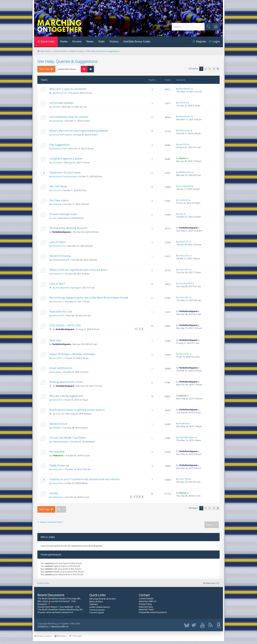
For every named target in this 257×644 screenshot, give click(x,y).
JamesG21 (184, 242)
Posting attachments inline (66, 382)
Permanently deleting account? (68, 228)
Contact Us (43, 626)
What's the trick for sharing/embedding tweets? (79, 131)
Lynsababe (58, 121)
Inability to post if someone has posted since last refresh (84, 479)
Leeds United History (100, 607)
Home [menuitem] (64, 41)
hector (183, 158)
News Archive (96, 601)
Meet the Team (146, 610)
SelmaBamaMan (60, 442)
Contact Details (146, 599)
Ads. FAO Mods (58, 186)
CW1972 (56, 107)
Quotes (54, 493)
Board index (43, 583)
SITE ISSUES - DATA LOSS (65, 325)
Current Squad (97, 612)
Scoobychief (185, 186)
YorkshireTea (59, 246)
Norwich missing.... (61, 256)
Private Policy (145, 604)
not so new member (62, 103)
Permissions (57, 452)
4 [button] (214, 69)
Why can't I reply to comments (68, 89)
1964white (58, 455)
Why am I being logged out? (66, 396)
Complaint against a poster (66, 159)
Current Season (97, 610)
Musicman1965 (60, 149)
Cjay (54, 218)
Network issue (58, 424)
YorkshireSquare (61, 232)
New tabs (55, 340)
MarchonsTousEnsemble (65, 176)
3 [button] (210, 69)
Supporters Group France (65, 172)
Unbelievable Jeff (61, 260)
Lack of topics (58, 242)
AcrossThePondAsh (62, 135)
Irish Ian (56, 190)
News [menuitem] (90, 41)
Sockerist (57, 204)
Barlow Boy (185, 130)
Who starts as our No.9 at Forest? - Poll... (57, 601)
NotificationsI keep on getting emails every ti (77, 410)
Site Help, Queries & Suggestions (67, 61)
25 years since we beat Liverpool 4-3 (55, 612)
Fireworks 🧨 (44, 604)
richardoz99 (58, 315)
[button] (218, 69)
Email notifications (61, 368)
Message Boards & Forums (103, 599)
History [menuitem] (114, 41)
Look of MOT (57, 284)
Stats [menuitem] (101, 41)
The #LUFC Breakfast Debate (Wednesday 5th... (61, 610)
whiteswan (58, 497)
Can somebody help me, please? (69, 117)
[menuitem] (213, 42)
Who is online (48, 537)
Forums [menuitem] (77, 41)
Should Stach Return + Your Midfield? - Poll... (59, 607)
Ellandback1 (185, 89)
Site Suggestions (60, 145)
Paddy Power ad (59, 465)
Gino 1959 (184, 479)
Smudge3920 (62, 288)
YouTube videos (59, 200)
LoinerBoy (57, 162)
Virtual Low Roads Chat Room (67, 438)
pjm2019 (183, 144)
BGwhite (56, 372)
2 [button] (206, 69)
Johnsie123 (61, 93)
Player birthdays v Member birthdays (72, 354)
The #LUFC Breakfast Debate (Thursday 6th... (59, 599)
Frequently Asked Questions (153, 612)
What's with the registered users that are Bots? (79, 270)
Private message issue (63, 214)
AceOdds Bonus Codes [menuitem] (137, 41)
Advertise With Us (148, 601)
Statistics (94, 604)
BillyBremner (185, 172)
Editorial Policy (146, 607)
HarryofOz (184, 256)
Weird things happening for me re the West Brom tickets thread (89, 298)
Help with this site (61, 312)
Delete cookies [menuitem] (43, 636)
